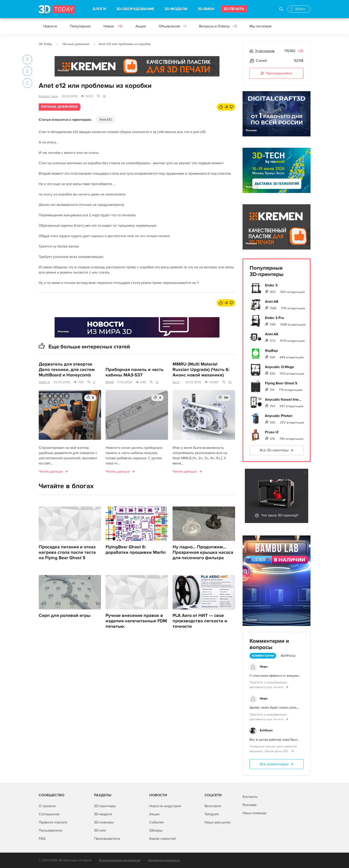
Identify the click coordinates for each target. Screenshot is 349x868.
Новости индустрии (165, 806)
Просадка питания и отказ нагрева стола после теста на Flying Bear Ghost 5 (67, 552)
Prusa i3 (272, 432)
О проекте (47, 806)
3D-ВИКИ (206, 9)
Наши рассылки (218, 822)
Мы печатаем (260, 26)
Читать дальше (51, 471)
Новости (50, 26)
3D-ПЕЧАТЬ (234, 9)
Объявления (172, 26)
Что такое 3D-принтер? (280, 515)
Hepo (264, 667)
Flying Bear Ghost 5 (281, 383)
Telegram (212, 814)
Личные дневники (76, 44)
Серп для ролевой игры (65, 616)
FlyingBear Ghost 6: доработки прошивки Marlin (136, 550)
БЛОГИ (99, 9)
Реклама (63, 70)
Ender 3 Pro (274, 318)
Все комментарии (274, 764)
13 (157, 382)
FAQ (42, 839)
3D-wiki (100, 830)
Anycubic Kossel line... (283, 400)
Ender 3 (271, 285)
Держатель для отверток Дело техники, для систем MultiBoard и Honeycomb (67, 370)
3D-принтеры (105, 806)
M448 (110, 382)
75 (230, 382)
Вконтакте (213, 806)
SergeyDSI (177, 382)
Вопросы (288, 656)
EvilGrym (266, 730)
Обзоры (156, 830)
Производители (107, 839)
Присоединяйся (276, 74)
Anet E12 (106, 120)
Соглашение (49, 814)
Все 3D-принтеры (274, 450)
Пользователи (51, 830)
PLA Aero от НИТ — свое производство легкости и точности (200, 621)
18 (104, 96)
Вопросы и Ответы (218, 26)
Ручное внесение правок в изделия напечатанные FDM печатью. (136, 621)
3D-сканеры (104, 822)
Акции (141, 26)
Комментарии (263, 656)
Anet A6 (272, 334)
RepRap (271, 351)
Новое (113, 26)
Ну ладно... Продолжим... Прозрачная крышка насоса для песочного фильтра (203, 552)
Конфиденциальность (164, 860)
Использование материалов (120, 860)
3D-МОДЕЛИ (176, 9)
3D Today (45, 44)
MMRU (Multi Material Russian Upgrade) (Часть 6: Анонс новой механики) (201, 370)
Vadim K (44, 382)
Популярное (80, 26)
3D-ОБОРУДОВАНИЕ (135, 9)
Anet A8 (272, 302)
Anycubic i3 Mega (279, 367)
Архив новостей (162, 839)
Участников (265, 51)
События (156, 822)
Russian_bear (48, 96)
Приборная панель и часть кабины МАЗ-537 (135, 372)
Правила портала (53, 822)
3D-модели (103, 814)
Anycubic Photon (279, 416)
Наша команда (254, 813)
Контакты (250, 797)
